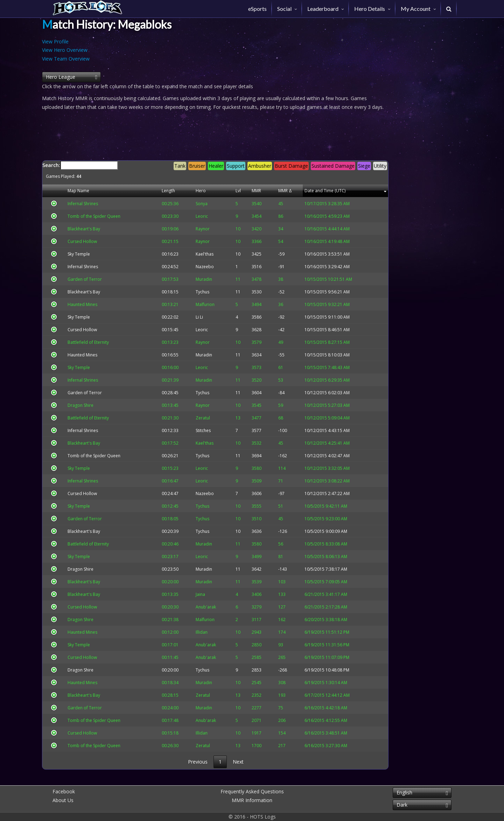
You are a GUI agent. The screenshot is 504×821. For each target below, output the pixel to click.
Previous (198, 762)
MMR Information (252, 800)
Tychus (201, 292)
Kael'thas (203, 254)
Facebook (64, 791)
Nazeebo (203, 267)
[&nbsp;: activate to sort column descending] (52, 191)
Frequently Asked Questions (252, 791)
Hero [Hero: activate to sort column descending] (199, 191)
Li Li (198, 317)
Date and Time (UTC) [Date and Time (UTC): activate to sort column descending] (321, 191)
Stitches (202, 430)
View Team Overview (66, 59)
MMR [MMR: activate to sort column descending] (249, 191)
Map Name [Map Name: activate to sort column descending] (75, 191)
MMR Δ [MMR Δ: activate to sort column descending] (276, 191)
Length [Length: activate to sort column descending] (170, 191)
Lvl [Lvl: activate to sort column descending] (230, 191)
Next (238, 762)
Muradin (202, 355)
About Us (63, 800)
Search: (215, 170)
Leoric (200, 330)
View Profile (55, 41)
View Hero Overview (65, 50)
